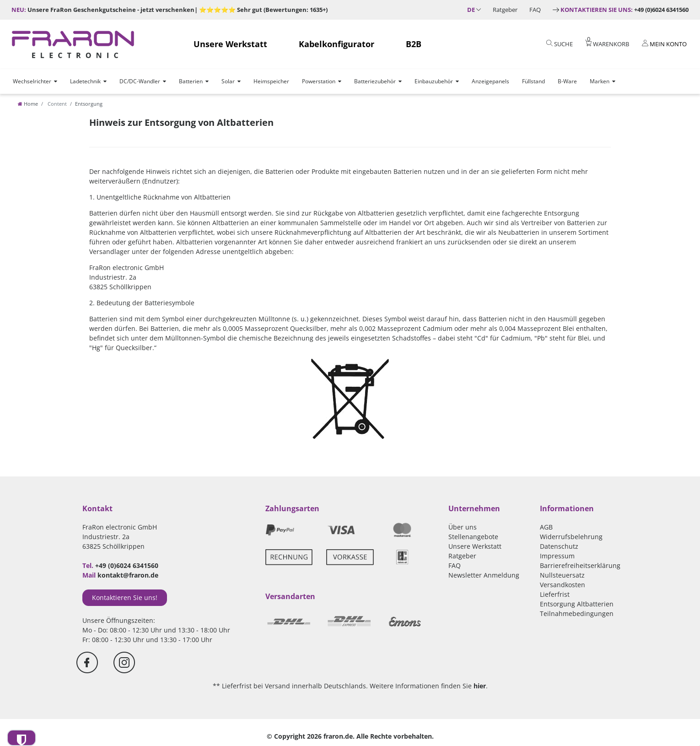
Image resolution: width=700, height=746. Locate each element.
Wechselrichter (32, 81)
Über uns (463, 527)
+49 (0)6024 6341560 (625, 10)
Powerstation (319, 81)
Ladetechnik (85, 81)
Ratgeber (505, 10)
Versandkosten (563, 585)
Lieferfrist (555, 594)
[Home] (28, 104)
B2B (414, 44)
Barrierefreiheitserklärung (580, 565)
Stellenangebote (473, 537)
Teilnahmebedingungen (577, 614)
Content (57, 104)
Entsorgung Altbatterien (577, 604)
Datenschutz (559, 546)
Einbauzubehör (434, 81)
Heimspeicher (271, 81)
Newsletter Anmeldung (484, 575)
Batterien (191, 81)
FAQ (535, 10)
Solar (228, 81)
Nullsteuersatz (562, 575)
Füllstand (533, 81)
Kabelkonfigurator (337, 44)
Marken (600, 81)
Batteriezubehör (375, 81)
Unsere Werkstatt (230, 44)
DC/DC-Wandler (140, 81)
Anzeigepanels (490, 81)
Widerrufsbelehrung (571, 537)
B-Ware (567, 81)
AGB (546, 527)
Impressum (557, 556)
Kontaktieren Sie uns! (125, 597)
